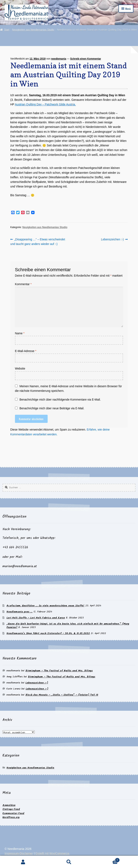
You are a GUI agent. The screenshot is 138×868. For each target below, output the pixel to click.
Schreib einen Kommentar (86, 59)
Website (20, 369)
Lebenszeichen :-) (112, 239)
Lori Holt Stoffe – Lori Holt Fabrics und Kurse (36, 618)
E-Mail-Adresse (26, 351)
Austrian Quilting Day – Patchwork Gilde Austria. (45, 104)
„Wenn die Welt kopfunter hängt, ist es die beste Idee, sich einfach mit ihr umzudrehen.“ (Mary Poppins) (68, 626)
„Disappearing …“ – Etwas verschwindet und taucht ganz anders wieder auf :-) (38, 241)
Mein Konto (23, 862)
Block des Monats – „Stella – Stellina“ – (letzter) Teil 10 (62, 695)
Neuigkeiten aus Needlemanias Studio (33, 30)
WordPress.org (11, 817)
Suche (69, 862)
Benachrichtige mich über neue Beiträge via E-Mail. (52, 408)
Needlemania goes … (19, 612)
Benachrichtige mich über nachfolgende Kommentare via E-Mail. (60, 400)
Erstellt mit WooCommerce (52, 854)
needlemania (59, 59)
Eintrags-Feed (11, 809)
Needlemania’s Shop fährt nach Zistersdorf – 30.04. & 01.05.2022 (48, 633)
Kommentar (23, 284)
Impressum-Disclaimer (19, 854)
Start (7, 30)
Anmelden (9, 805)
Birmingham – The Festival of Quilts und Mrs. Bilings (59, 671)
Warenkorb (106, 860)
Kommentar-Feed (13, 813)
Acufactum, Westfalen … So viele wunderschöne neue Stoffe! (45, 606)
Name (20, 333)
